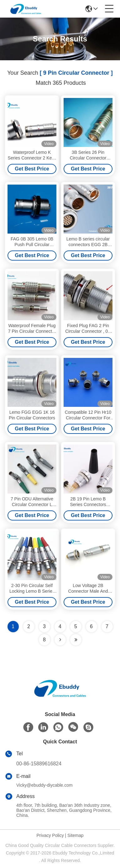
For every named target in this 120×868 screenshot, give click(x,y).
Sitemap (75, 835)
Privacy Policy (50, 835)
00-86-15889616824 (39, 764)
